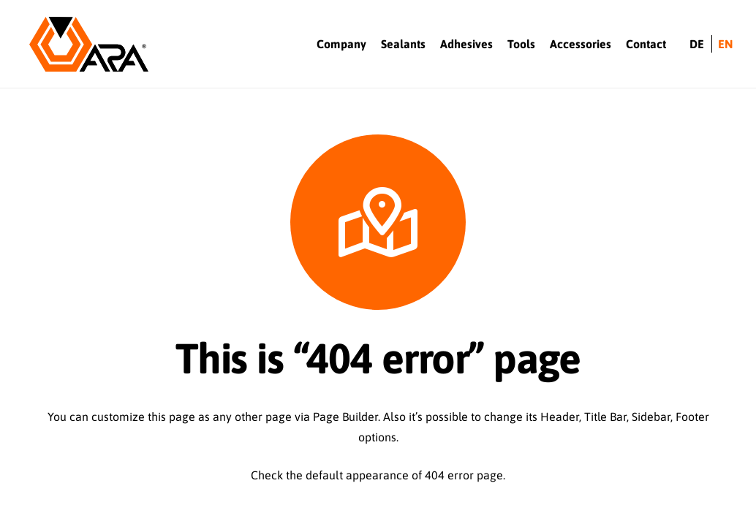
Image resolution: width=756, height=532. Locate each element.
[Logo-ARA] (89, 44)
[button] (24, 486)
